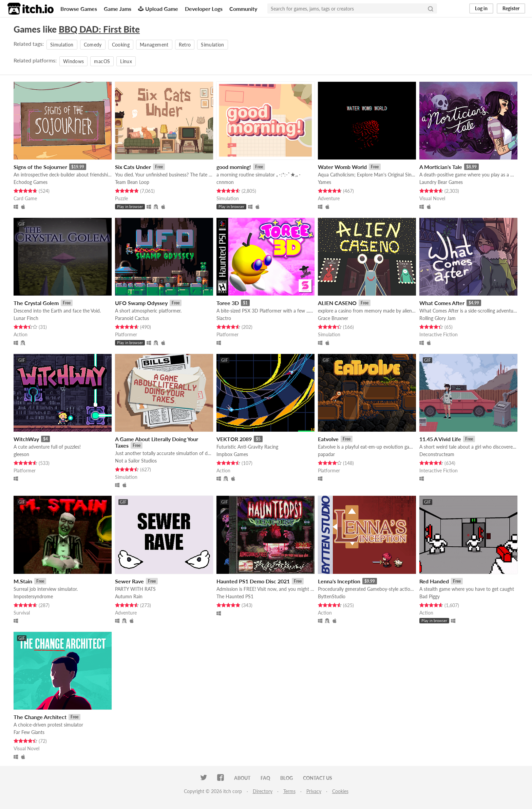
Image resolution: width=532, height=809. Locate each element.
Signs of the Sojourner (40, 167)
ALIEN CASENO (337, 303)
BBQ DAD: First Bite (99, 29)
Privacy (314, 791)
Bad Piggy (430, 596)
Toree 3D (228, 303)
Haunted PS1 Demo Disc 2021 (253, 581)
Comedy (93, 45)
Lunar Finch (26, 318)
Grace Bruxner (333, 318)
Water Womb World (342, 167)
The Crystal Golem (36, 303)
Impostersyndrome (33, 596)
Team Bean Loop (132, 182)
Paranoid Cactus (132, 318)
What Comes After (442, 303)
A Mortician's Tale (441, 167)
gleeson (21, 454)
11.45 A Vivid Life (440, 439)
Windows (73, 61)
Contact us (318, 778)
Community (243, 9)
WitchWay (26, 439)
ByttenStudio (332, 596)
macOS (102, 61)
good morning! (234, 167)
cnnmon (225, 182)
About (242, 778)
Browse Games (79, 9)
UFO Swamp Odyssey (141, 303)
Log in (481, 8)
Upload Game (158, 9)
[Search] (431, 8)
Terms (289, 791)
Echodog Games (31, 182)
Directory (263, 791)
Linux (126, 61)
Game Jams (118, 9)
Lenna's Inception (339, 581)
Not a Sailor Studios (136, 461)
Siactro (224, 318)
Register (511, 8)
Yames (325, 182)
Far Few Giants (29, 732)
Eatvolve (328, 439)
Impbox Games (232, 454)
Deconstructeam (437, 454)
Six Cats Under (133, 167)
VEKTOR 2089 (234, 439)
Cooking (121, 45)
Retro (185, 45)
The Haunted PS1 (235, 596)
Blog (287, 778)
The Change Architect (40, 717)
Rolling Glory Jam (438, 318)
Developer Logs (204, 9)
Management (154, 45)
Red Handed (434, 581)
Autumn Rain (129, 596)
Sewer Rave (129, 581)
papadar (326, 454)
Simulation (62, 45)
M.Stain (23, 581)
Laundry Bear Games (441, 182)
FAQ (265, 778)
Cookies (340, 791)
